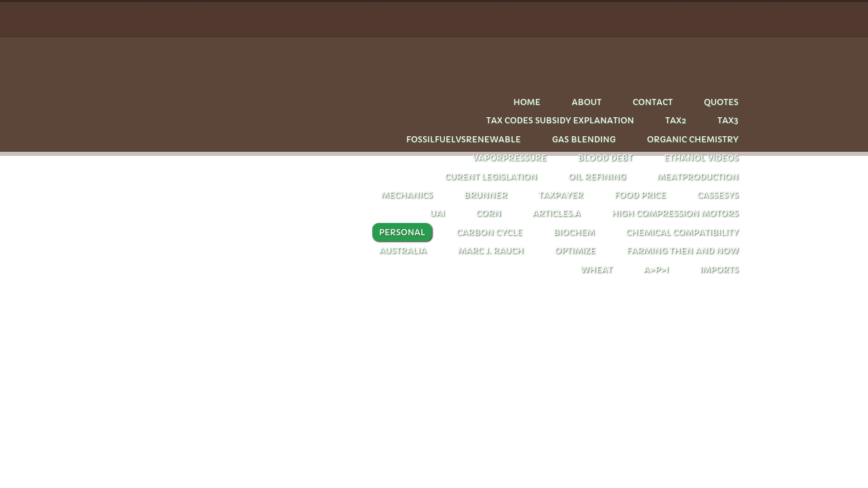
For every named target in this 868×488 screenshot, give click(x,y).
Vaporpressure (510, 158)
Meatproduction (698, 177)
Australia (403, 250)
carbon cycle (489, 232)
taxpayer (561, 195)
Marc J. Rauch (491, 250)
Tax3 (728, 120)
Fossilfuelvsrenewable (463, 139)
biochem (574, 232)
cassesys (718, 195)
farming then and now (683, 250)
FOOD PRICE (640, 195)
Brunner (486, 195)
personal (402, 232)
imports (719, 269)
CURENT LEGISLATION (491, 177)
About (587, 102)
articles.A (556, 213)
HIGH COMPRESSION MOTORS (675, 213)
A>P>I (656, 269)
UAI (437, 213)
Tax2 (676, 120)
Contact (653, 102)
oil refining (597, 177)
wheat (596, 269)
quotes (721, 102)
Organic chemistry (693, 139)
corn (489, 213)
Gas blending (584, 139)
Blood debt (605, 158)
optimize (575, 250)
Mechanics (407, 195)
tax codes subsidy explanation (560, 120)
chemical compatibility (682, 232)
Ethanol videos (701, 158)
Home (527, 102)
